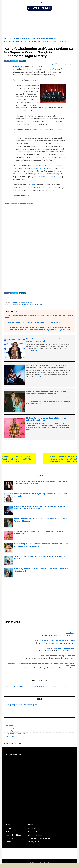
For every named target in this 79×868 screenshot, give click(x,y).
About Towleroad (12, 731)
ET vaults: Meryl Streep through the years (59, 648)
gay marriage (40, 168)
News (13, 302)
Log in (46, 862)
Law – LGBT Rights (14, 835)
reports (33, 80)
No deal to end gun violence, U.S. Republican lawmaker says (34, 322)
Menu (41, 3)
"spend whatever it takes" (47, 177)
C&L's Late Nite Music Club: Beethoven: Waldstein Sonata (53, 641)
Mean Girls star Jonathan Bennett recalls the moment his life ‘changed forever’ (46, 393)
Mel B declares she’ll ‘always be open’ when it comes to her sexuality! (30, 39)
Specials (9, 842)
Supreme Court (21, 302)
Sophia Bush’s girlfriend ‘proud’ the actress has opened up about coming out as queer (36, 36)
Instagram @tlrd (31, 705)
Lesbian (35, 130)
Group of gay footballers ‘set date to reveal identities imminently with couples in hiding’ (37, 686)
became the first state (40, 166)
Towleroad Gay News (39, 8)
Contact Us (10, 728)
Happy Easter (70, 633)
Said (15, 130)
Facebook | (20, 705)
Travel (30, 302)
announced (31, 185)
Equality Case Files (27, 203)
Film (8, 832)
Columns (9, 838)
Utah (24, 69)
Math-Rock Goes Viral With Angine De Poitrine (58, 656)
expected (19, 66)
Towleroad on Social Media (16, 734)
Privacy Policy (11, 737)
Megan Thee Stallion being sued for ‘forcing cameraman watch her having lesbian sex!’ (35, 42)
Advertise (9, 726)
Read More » (35, 350)
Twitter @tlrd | (9, 705)
